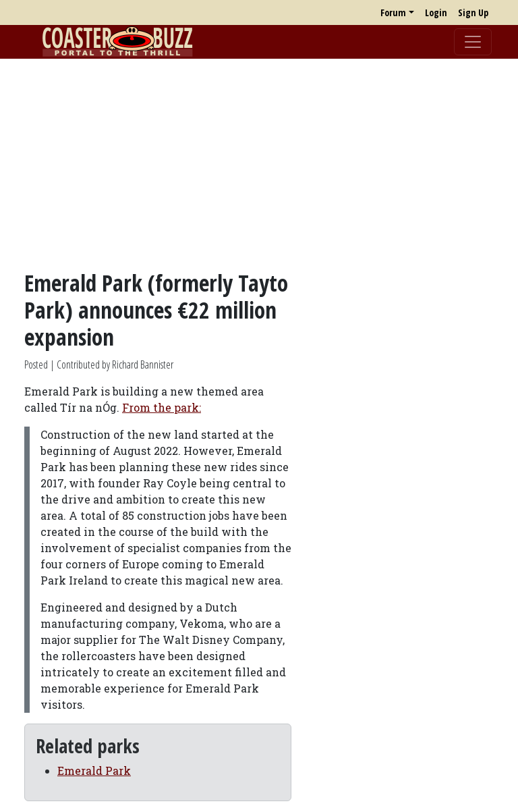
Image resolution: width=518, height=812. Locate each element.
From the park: (162, 407)
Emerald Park (94, 770)
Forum (393, 12)
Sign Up (473, 12)
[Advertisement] (259, 164)
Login (436, 12)
